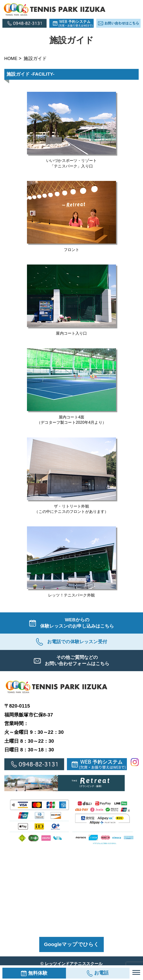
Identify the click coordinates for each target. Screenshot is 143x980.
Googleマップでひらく (71, 947)
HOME (11, 58)
